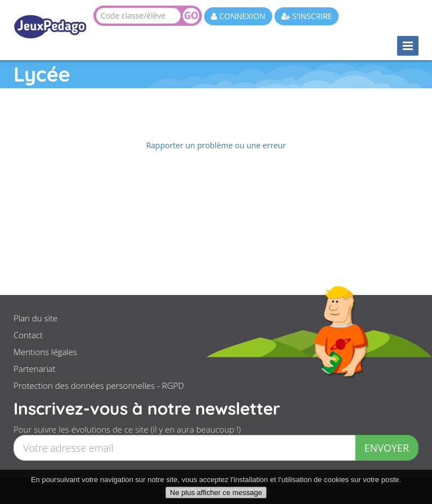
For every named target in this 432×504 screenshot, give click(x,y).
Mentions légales (45, 352)
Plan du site (35, 318)
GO (191, 15)
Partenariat (35, 369)
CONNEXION (238, 16)
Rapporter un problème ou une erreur (216, 145)
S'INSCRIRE (307, 16)
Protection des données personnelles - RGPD (99, 385)
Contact (28, 335)
